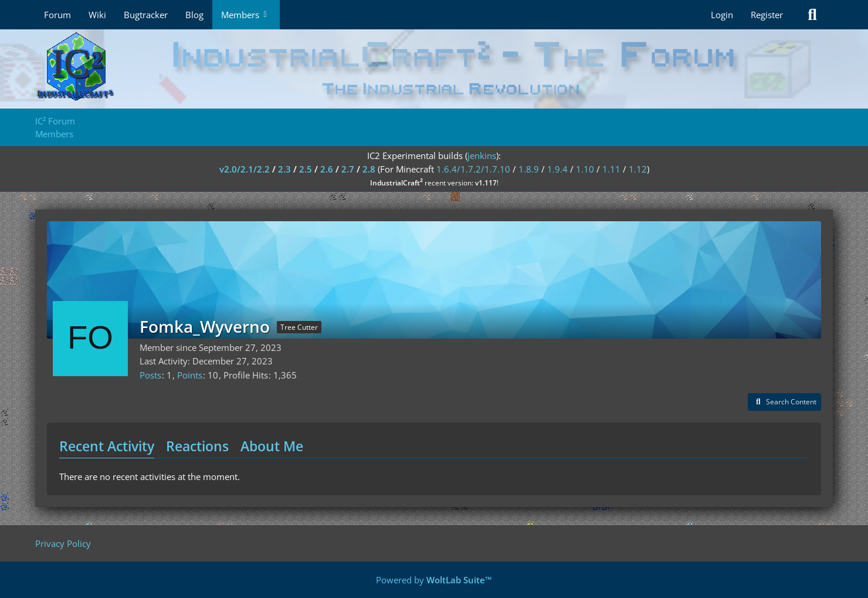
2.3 (284, 169)
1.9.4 (557, 169)
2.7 (348, 169)
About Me (272, 446)
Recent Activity (107, 446)
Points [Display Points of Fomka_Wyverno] (190, 375)
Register (767, 15)
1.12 (638, 169)
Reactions (197, 446)
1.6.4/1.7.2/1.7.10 (473, 169)
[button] (784, 402)
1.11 (611, 169)
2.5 (306, 169)
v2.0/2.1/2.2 (245, 169)
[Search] (812, 15)
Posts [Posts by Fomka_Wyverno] (150, 375)
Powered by (434, 580)
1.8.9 (529, 169)
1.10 (585, 169)
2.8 (369, 169)
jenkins (482, 156)
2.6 (327, 169)
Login (722, 15)
